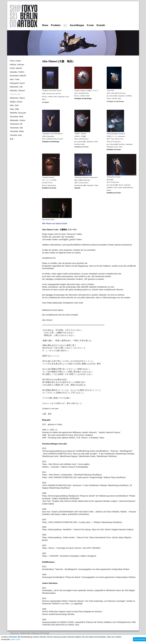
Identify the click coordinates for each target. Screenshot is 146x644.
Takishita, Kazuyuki (18, 113)
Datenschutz (25, 633)
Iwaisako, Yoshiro (17, 72)
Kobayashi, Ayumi (17, 83)
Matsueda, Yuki (16, 87)
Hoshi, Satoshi (16, 68)
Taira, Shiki (14, 109)
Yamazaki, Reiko (17, 131)
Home (45, 25)
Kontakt (101, 25)
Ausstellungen (77, 25)
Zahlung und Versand (40, 633)
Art (65, 25)
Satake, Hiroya (16, 102)
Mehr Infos (16, 639)
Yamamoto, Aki (16, 124)
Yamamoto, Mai (16, 128)
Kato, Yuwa (15, 79)
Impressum (15, 633)
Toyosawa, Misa (17, 117)
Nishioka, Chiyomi (17, 91)
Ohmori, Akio (15, 94)
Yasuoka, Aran (16, 135)
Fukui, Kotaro (15, 61)
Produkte (56, 25)
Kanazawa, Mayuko (18, 76)
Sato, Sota (14, 105)
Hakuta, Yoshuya (17, 65)
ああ (12, 139)
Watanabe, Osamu (18, 120)
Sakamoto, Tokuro (17, 98)
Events (90, 25)
